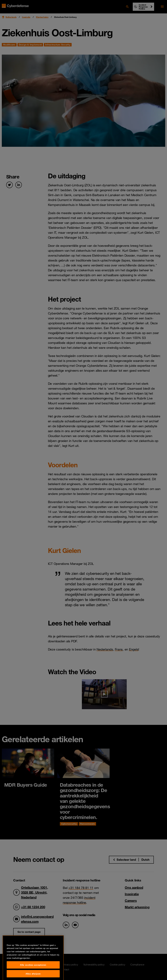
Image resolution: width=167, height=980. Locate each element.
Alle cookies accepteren (33, 974)
